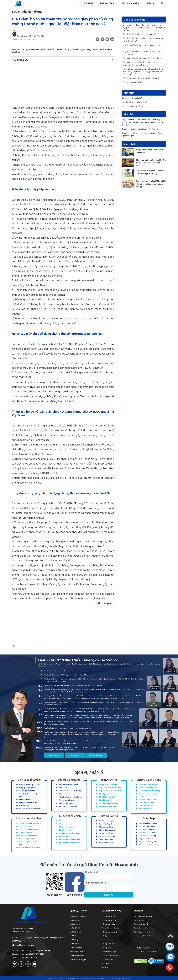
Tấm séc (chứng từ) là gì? (132, 106)
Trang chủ (75, 5)
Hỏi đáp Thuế (103, 946)
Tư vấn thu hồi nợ (106, 832)
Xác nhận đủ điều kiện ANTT (70, 832)
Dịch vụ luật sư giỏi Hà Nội (141, 915)
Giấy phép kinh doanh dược (149, 843)
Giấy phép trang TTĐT (148, 831)
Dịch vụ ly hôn (137, 919)
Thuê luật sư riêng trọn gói (149, 788)
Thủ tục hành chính (69, 815)
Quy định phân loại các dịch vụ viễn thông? (139, 35)
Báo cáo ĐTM (64, 788)
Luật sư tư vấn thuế (147, 802)
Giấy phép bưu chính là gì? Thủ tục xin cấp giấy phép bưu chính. (143, 50)
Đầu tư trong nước (69, 780)
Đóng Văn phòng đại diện (29, 802)
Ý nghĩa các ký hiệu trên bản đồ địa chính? (151, 146)
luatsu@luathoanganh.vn (23, 941)
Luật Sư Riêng (69, 934)
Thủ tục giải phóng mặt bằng (70, 791)
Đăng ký (115, 892)
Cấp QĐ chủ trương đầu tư (69, 785)
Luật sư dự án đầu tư (71, 954)
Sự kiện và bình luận (105, 950)
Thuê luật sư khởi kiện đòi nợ (142, 926)
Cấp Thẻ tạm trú (66, 823)
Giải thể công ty (25, 805)
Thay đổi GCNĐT (26, 825)
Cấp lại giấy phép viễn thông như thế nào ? (139, 73)
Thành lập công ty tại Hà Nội (142, 930)
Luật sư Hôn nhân (71, 946)
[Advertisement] (63, 87)
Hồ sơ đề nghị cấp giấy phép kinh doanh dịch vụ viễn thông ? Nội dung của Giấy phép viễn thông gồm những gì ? (143, 67)
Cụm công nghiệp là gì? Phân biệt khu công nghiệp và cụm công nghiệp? (150, 179)
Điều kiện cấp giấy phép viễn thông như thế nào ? (142, 55)
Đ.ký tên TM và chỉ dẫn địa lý (110, 791)
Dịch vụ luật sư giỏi (29, 780)
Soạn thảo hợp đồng (107, 823)
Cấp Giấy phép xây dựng (68, 806)
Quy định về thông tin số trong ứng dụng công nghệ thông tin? (143, 40)
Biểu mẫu (102, 966)
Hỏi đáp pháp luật (132, 5)
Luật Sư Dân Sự (70, 919)
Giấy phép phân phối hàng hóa (29, 841)
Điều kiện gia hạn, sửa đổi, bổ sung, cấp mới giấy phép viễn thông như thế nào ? (144, 60)
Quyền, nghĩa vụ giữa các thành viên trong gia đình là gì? (149, 167)
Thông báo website (67, 826)
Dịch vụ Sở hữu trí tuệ (72, 950)
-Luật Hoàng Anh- (70, 977)
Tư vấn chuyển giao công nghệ (149, 795)
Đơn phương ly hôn (106, 840)
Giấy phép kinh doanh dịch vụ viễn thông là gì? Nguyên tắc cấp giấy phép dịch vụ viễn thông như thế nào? (144, 28)
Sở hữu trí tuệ (109, 780)
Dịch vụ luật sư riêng (149, 780)
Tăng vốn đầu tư (26, 831)
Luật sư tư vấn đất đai (147, 805)
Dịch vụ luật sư (110, 5)
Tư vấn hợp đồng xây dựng (69, 800)
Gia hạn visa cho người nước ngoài (144, 938)
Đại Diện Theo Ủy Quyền (108, 820)
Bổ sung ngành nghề (27, 837)
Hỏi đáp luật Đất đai (105, 923)
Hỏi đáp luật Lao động (106, 930)
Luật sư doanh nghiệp (29, 817)
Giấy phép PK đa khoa (147, 837)
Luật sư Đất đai (69, 926)
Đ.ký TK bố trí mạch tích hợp (110, 788)
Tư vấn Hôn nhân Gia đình (107, 926)
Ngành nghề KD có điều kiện (30, 845)
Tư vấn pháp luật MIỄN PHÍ (141, 923)
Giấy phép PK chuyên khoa (149, 840)
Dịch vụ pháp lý (89, 773)
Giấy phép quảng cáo (147, 828)
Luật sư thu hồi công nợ (73, 958)
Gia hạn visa (64, 820)
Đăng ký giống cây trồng (108, 803)
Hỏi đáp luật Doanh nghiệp (107, 934)
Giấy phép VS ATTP (66, 835)
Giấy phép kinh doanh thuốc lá (70, 841)
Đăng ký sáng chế (106, 800)
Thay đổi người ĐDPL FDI (29, 828)
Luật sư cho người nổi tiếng (149, 791)
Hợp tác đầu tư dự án (67, 803)
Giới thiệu (92, 5)
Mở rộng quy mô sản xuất (29, 834)
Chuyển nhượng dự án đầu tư (70, 797)
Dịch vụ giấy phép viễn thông (142, 934)
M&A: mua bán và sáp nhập (30, 808)
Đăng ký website (65, 829)
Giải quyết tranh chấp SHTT (110, 806)
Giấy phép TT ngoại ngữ (148, 834)
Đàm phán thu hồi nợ (107, 835)
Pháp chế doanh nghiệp (148, 785)
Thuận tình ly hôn (106, 837)
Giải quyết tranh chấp (107, 829)
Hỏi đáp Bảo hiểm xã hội (106, 942)
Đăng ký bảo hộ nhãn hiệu (109, 785)
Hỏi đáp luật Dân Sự (105, 915)
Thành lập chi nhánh (27, 791)
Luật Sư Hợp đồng (71, 938)
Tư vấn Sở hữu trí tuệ (106, 938)
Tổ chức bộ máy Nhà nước (107, 954)
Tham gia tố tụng (106, 826)
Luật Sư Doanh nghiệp (72, 915)
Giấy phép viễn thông (147, 825)
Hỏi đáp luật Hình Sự (106, 919)
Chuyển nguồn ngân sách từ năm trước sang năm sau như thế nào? (150, 157)
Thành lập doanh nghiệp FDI (30, 822)
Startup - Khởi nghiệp (147, 799)
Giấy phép (149, 817)
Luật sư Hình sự (70, 923)
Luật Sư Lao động (70, 942)
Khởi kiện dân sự (145, 808)
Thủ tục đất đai (65, 794)
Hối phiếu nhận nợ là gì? (131, 99)
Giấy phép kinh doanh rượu (69, 837)
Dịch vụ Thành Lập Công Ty (30, 785)
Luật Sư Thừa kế (70, 930)
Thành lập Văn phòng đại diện (29, 795)
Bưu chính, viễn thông (31, 13)
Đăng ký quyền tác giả (107, 794)
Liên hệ (151, 5)
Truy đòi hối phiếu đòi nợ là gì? (133, 102)
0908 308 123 (18, 937)
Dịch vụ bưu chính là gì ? (132, 77)
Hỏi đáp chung (103, 962)
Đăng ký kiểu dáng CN (107, 797)
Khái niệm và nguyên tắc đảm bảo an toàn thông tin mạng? (143, 82)
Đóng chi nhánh (25, 799)
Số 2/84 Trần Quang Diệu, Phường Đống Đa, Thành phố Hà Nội (36, 934)
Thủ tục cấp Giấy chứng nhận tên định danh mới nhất (144, 45)
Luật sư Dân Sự (109, 815)
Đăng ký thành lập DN (27, 788)
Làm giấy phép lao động (148, 822)
